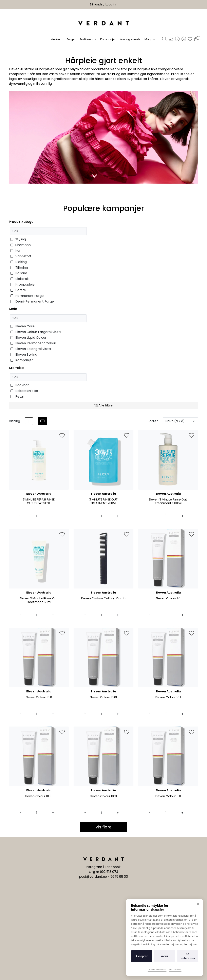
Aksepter (142, 956)
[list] (29, 421)
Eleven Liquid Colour (29, 338)
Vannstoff (21, 256)
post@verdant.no (93, 877)
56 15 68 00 (119, 877)
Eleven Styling (24, 354)
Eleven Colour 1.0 (168, 598)
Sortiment (87, 39)
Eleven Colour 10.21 (103, 796)
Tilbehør (20, 268)
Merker (55, 39)
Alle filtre (103, 405)
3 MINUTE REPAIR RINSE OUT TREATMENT (39, 501)
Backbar (20, 385)
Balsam (19, 273)
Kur (16, 251)
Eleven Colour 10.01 (103, 697)
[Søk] (164, 39)
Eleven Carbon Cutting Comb (103, 598)
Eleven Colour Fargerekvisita (36, 332)
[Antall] (37, 516)
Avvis (165, 956)
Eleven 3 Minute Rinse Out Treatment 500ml (168, 501)
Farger (71, 39)
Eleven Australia (39, 494)
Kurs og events (130, 39)
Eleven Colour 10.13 (39, 796)
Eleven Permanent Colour (33, 343)
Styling (18, 239)
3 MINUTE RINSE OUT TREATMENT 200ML (103, 501)
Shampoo (21, 245)
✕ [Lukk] (198, 904)
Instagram (94, 867)
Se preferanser (187, 956)
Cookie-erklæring (157, 969)
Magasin (150, 39)
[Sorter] (180, 421)
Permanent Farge (27, 296)
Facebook (113, 867)
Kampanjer (108, 39)
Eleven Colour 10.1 (168, 697)
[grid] (42, 421)
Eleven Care (23, 326)
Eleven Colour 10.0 (39, 697)
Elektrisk (20, 279)
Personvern (175, 969)
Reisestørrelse (24, 391)
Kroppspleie (23, 284)
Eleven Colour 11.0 (168, 796)
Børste (18, 290)
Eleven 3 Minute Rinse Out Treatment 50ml (39, 600)
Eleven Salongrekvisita (31, 349)
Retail (17, 396)
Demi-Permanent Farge (32, 301)
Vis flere (103, 827)
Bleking (19, 262)
